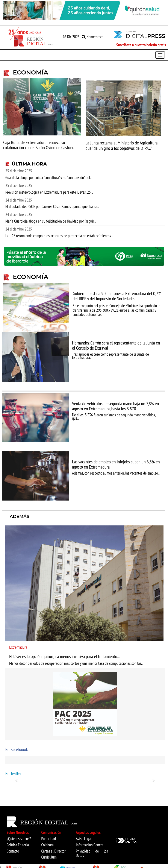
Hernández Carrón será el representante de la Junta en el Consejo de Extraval (116, 345)
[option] (84, 10)
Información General (90, 845)
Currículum (49, 857)
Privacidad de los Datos (92, 853)
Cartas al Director (53, 851)
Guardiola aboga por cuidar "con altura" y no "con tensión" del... (49, 178)
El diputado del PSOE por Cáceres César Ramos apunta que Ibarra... (52, 206)
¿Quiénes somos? (19, 839)
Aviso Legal (84, 839)
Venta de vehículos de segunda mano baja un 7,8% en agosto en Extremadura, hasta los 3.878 (116, 406)
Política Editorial (18, 845)
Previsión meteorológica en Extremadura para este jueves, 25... (49, 192)
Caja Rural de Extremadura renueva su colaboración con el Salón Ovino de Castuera (39, 145)
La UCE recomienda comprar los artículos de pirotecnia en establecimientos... (59, 236)
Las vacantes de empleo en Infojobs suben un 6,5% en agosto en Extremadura (116, 464)
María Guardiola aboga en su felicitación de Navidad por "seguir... (51, 221)
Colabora (47, 845)
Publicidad (48, 839)
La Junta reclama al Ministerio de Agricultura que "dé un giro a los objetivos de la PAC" (122, 145)
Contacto (13, 851)
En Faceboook (17, 749)
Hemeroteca (93, 37)
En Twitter (14, 773)
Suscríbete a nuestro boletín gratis (141, 45)
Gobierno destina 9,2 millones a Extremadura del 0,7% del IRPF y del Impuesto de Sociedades (117, 296)
